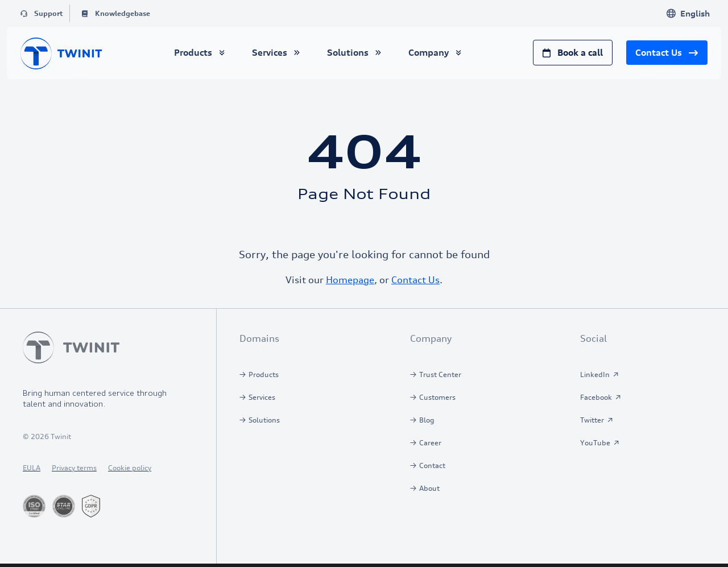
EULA (32, 468)
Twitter (592, 420)
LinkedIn (595, 374)
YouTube (595, 443)
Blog (427, 420)
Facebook (596, 397)
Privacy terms (74, 468)
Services (262, 397)
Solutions (264, 420)
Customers (437, 397)
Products (264, 374)
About (429, 488)
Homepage (350, 280)
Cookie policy (130, 468)
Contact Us (415, 280)
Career (430, 443)
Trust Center (440, 374)
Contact (432, 465)
